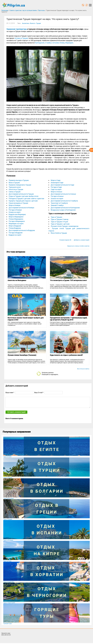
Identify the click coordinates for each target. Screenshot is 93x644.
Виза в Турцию (14, 183)
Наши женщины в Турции (18, 203)
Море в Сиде (56, 180)
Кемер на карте (15, 212)
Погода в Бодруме (16, 233)
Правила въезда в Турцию (19, 180)
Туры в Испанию (8, 540)
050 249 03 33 (6, 635)
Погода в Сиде (56, 187)
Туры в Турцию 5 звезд (60, 219)
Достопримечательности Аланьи (63, 194)
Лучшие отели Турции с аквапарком (65, 226)
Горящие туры (8, 624)
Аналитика (26, 23)
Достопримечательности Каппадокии (65, 208)
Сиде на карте (56, 189)
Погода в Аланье (57, 196)
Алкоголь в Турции (16, 189)
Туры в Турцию (56, 217)
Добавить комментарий (82, 240)
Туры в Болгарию (8, 498)
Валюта (33, 23)
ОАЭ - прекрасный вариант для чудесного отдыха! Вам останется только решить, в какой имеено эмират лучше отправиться (25, 324)
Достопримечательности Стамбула (64, 201)
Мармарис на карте (16, 224)
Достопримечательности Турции (21, 194)
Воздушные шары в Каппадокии (63, 210)
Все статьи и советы (83, 369)
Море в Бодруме (15, 226)
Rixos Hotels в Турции (59, 233)
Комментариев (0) (65, 240)
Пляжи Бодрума (15, 228)
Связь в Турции (15, 192)
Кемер (62, 43)
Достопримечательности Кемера (21, 208)
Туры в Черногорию (9, 603)
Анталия (56, 43)
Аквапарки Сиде (57, 183)
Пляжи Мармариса (16, 219)
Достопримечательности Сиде (62, 185)
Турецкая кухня (15, 187)
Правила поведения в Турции (20, 185)
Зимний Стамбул (57, 205)
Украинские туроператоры (17, 29)
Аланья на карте (57, 199)
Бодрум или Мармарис (17, 214)
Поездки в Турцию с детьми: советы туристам (26, 199)
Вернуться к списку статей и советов (78, 246)
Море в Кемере (15, 205)
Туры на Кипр (7, 561)
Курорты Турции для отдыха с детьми (23, 201)
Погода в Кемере (15, 210)
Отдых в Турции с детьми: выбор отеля (24, 196)
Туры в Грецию (8, 519)
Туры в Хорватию (8, 582)
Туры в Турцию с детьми (60, 224)
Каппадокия (40, 43)
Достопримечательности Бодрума (22, 230)
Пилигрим (5, 10)
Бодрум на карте (15, 235)
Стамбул (48, 43)
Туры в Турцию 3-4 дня (59, 222)
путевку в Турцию (21, 38)
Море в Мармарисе (16, 217)
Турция (38, 23)
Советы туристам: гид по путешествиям (23, 10)
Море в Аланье (56, 192)
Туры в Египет (7, 457)
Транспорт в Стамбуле (59, 203)
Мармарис (69, 43)
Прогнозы (41, 10)
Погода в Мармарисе (17, 221)
